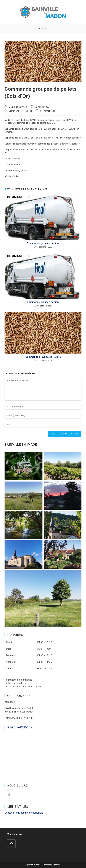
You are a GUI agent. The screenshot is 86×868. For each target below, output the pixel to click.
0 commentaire (48, 111)
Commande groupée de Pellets (43, 357)
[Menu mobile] (43, 29)
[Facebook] (9, 795)
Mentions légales (16, 834)
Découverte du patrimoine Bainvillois (24, 813)
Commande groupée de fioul (43, 243)
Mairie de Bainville (18, 107)
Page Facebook (20, 727)
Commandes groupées (20, 111)
